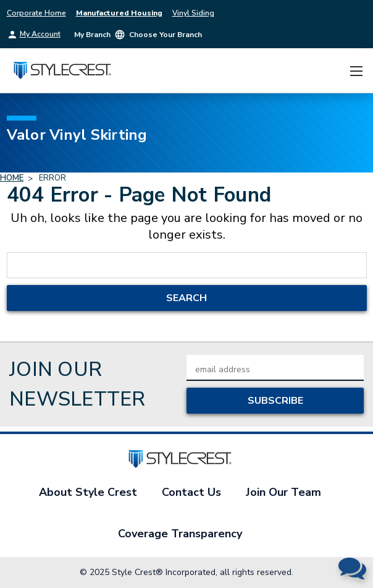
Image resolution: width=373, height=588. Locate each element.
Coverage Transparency (180, 534)
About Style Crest (88, 492)
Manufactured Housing (119, 13)
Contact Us (191, 492)
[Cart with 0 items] (333, 71)
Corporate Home (36, 13)
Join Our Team (283, 492)
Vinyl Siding (193, 13)
